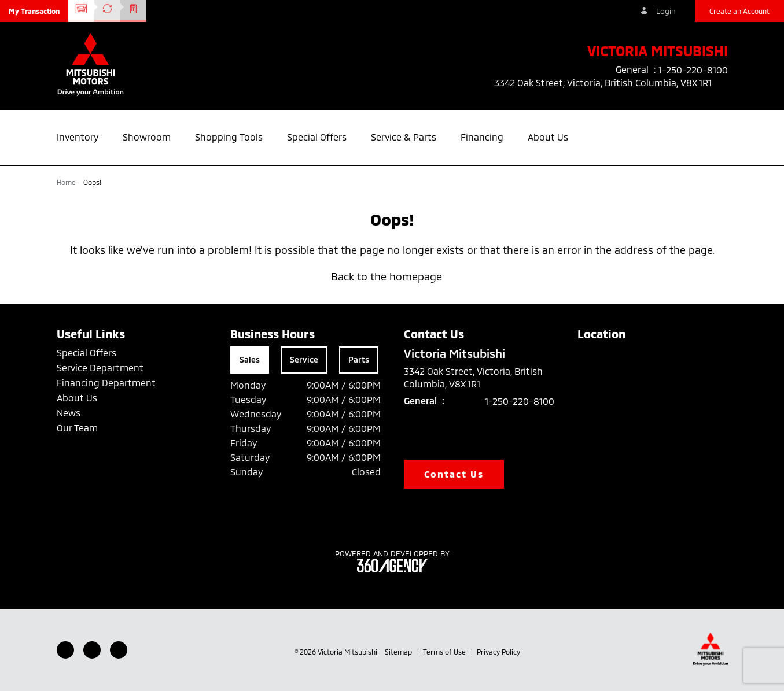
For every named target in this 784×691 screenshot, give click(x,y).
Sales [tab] (250, 359)
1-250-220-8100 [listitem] (693, 70)
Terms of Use (445, 652)
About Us (77, 398)
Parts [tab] (359, 359)
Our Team (77, 428)
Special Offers (87, 352)
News (69, 413)
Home (67, 182)
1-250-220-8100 (520, 401)
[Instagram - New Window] (119, 650)
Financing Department (106, 383)
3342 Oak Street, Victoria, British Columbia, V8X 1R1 (611, 83)
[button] (34, 11)
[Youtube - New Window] (92, 650)
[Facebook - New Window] (65, 650)
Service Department (100, 367)
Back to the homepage (392, 276)
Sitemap (399, 652)
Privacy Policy (498, 652)
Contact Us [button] (454, 474)
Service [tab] (304, 359)
